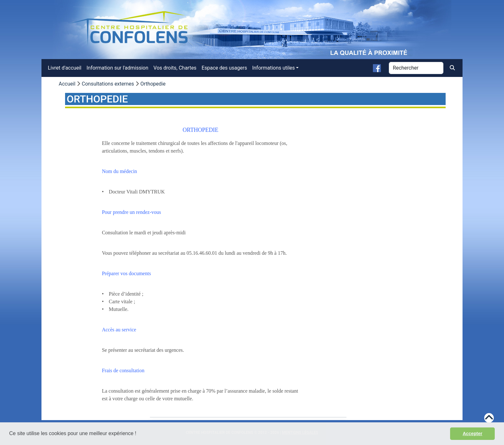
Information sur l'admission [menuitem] (117, 68)
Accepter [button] (472, 434)
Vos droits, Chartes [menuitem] (175, 68)
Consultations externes (108, 84)
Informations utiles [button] (273, 68)
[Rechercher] (416, 68)
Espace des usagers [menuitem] (224, 68)
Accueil (67, 84)
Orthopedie (153, 84)
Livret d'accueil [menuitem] (65, 68)
